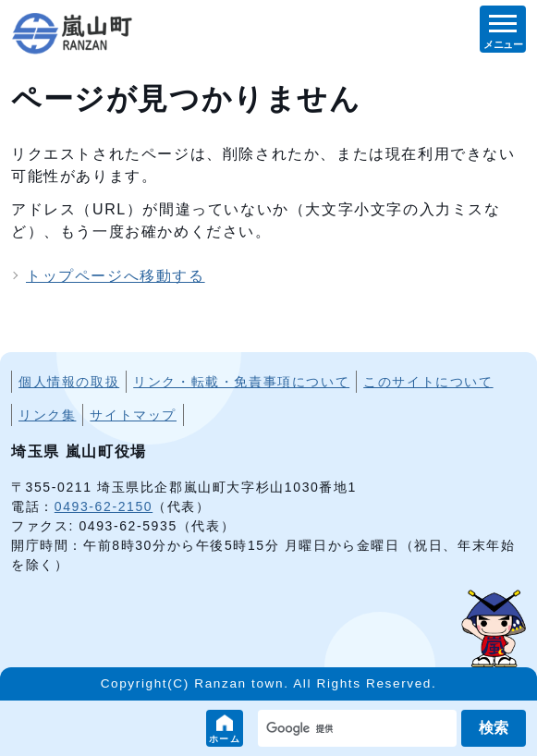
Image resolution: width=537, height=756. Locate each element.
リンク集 (47, 415)
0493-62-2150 (104, 506)
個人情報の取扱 (69, 382)
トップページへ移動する (116, 276)
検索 (494, 728)
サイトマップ (133, 415)
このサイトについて (428, 382)
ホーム (225, 739)
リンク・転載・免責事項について (241, 382)
